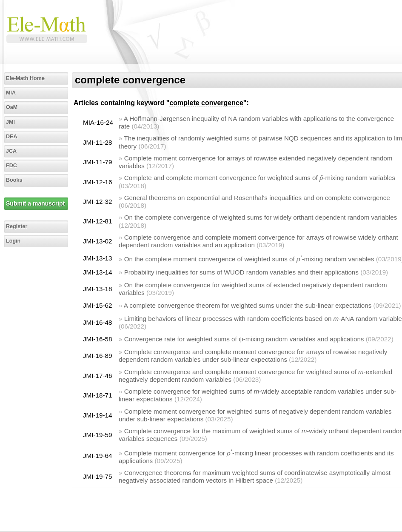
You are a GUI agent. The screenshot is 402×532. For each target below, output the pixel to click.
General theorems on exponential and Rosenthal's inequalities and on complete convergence (257, 198)
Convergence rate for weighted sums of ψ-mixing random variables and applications (244, 339)
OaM (12, 107)
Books (14, 180)
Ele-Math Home (25, 78)
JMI (10, 122)
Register (17, 226)
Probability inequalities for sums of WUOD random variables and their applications (241, 272)
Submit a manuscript (35, 203)
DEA (12, 137)
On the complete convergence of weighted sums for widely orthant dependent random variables (261, 217)
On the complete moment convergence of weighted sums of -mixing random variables (249, 259)
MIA (11, 93)
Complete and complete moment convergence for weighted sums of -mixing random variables (260, 178)
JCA (11, 151)
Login (13, 241)
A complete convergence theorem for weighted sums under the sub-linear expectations (248, 305)
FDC (11, 166)
